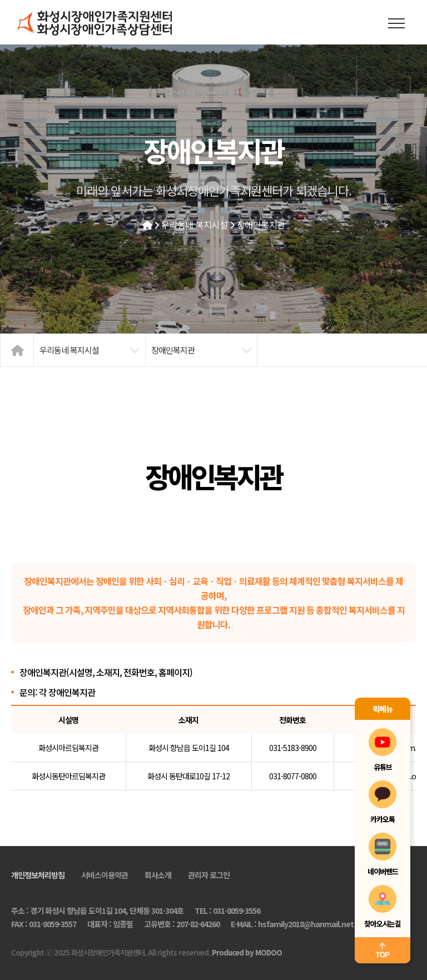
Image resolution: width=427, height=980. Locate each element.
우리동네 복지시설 (195, 225)
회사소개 (158, 875)
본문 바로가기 (0, 0)
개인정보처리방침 (38, 875)
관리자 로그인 (209, 875)
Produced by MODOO (247, 952)
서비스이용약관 (105, 875)
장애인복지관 (261, 225)
